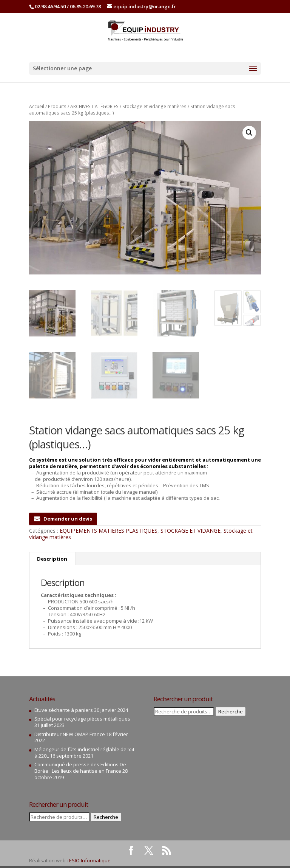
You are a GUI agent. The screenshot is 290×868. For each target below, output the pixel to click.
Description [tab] (52, 559)
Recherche (106, 817)
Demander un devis (63, 519)
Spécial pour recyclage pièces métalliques (82, 719)
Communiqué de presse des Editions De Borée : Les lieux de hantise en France (80, 768)
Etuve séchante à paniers (64, 710)
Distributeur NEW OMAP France (70, 734)
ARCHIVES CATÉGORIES (94, 106)
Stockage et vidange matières (154, 106)
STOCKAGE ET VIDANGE (191, 531)
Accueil (37, 106)
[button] (249, 133)
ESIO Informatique (90, 860)
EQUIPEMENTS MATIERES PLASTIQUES (109, 531)
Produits (57, 106)
